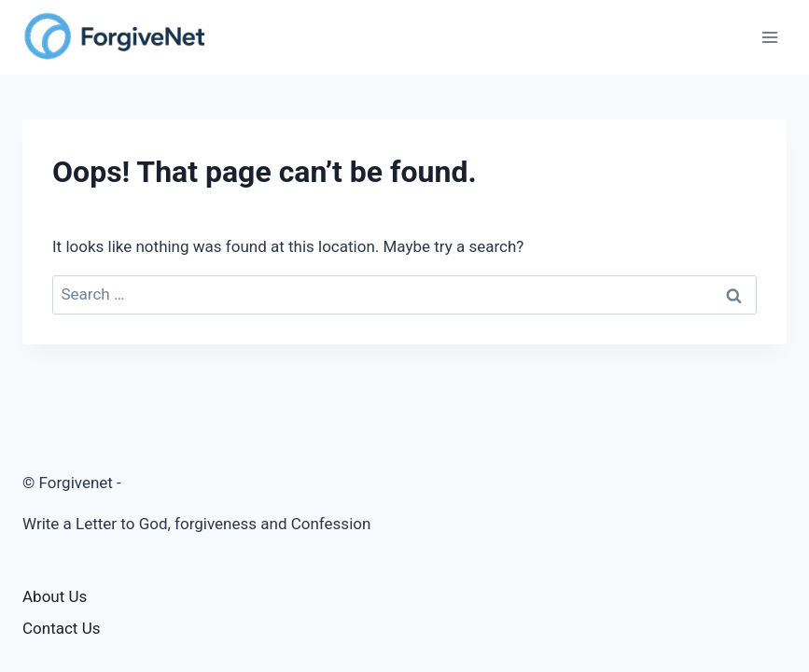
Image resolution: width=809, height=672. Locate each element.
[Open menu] (769, 37)
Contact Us (61, 628)
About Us (55, 596)
